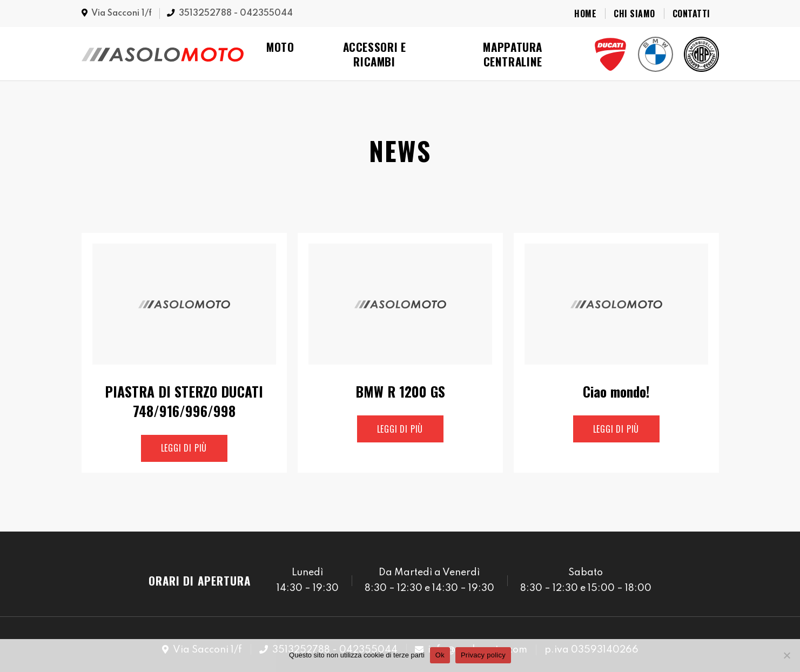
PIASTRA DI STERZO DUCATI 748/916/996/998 (184, 401)
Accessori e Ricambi (375, 54)
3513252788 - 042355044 (236, 14)
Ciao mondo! (616, 392)
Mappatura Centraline (513, 54)
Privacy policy (483, 655)
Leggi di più (184, 448)
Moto (280, 47)
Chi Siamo (634, 14)
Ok (440, 655)
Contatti (691, 14)
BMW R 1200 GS (400, 392)
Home (585, 14)
